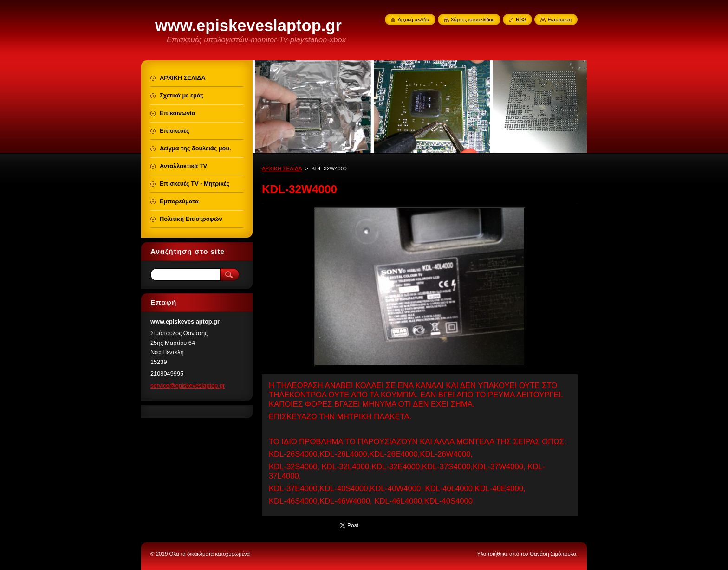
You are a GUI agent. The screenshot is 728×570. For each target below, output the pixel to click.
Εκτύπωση (559, 19)
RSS (521, 19)
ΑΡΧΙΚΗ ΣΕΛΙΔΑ (282, 168)
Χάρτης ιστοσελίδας (473, 19)
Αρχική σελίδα (414, 19)
